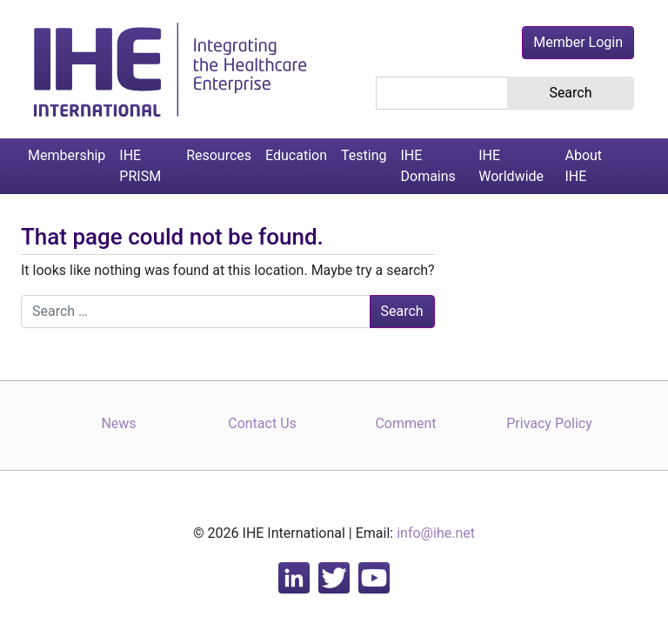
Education (296, 155)
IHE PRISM (140, 166)
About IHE (583, 166)
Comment (405, 423)
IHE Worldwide (511, 166)
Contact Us (262, 423)
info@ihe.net (436, 533)
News (118, 423)
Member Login (578, 42)
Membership (67, 155)
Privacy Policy (549, 423)
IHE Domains (428, 166)
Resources (219, 155)
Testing (364, 155)
